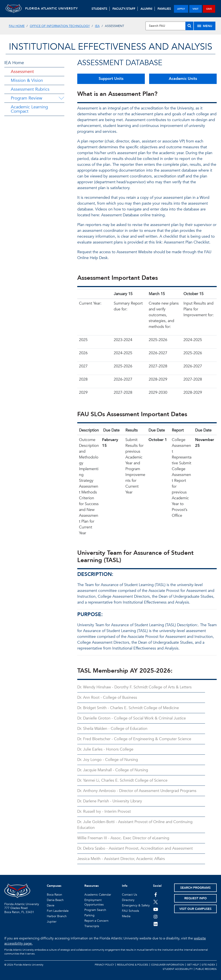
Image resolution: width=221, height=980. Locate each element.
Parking (89, 915)
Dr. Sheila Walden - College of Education (112, 729)
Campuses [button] (54, 886)
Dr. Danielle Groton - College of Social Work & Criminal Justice (132, 718)
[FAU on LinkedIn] (156, 924)
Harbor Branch (57, 916)
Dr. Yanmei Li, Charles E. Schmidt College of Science (122, 780)
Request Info (196, 898)
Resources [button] (92, 886)
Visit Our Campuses (195, 909)
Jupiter (52, 922)
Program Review (26, 98)
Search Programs (195, 888)
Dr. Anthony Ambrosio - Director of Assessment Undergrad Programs (137, 791)
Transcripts (92, 926)
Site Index (208, 965)
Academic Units (183, 79)
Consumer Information (168, 965)
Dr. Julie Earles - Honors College (105, 749)
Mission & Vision (27, 80)
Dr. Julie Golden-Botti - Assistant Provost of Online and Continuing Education (135, 825)
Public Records (206, 969)
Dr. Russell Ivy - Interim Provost (104, 812)
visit (196, 9)
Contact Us (129, 895)
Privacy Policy (104, 965)
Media (126, 916)
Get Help (193, 965)
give (209, 9)
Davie (51, 905)
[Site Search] (169, 26)
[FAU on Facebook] (156, 895)
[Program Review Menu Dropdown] (61, 98)
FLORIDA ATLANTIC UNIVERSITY (54, 9)
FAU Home (17, 26)
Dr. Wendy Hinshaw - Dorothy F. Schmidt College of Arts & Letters (134, 687)
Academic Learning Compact (29, 109)
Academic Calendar (98, 895)
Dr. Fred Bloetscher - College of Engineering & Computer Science (134, 739)
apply (181, 9)
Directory (128, 900)
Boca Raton (54, 895)
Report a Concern (96, 921)
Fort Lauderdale (58, 911)
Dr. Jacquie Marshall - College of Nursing (113, 770)
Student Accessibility (178, 969)
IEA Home (14, 63)
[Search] (189, 26)
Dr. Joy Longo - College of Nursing (108, 760)
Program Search (95, 910)
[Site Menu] (205, 26)
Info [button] (125, 886)
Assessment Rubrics (30, 89)
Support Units (111, 79)
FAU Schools (130, 911)
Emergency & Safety (136, 905)
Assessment (22, 72)
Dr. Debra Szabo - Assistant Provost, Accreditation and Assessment (135, 848)
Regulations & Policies (133, 965)
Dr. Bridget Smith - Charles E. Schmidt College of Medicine (128, 708)
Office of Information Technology (60, 26)
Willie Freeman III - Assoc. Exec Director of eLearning (123, 838)
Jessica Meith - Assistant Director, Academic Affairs (121, 859)
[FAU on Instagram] (156, 917)
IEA (97, 26)
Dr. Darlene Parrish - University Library (110, 801)
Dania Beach (55, 900)
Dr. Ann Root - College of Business (107, 698)
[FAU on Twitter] (156, 902)
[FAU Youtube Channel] (156, 909)
